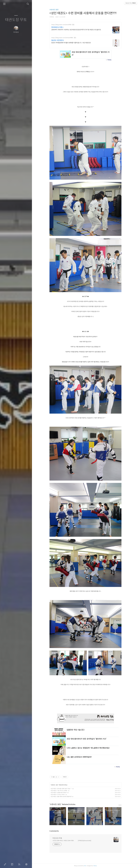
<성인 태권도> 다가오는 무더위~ (58, 795)
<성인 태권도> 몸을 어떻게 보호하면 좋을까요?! (61, 797)
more (120, 805)
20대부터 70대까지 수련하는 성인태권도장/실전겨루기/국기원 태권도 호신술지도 (76, 30)
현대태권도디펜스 (57, 27)
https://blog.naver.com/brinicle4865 (62, 38)
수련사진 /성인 (54, 10)
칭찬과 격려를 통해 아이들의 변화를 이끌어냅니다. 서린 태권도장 (71, 43)
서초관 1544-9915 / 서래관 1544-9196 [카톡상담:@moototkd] (72, 841)
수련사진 (53, 785)
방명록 (13, 864)
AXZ (85, 866)
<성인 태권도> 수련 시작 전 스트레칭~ (59, 791)
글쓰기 (5, 864)
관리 (27, 864)
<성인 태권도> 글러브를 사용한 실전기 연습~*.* (61, 789)
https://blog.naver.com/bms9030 (61, 25)
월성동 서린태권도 (58, 40)
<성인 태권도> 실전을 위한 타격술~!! (59, 793)
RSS (20, 864)
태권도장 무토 (16, 20)
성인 (57, 785)
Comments (54, 831)
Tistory (95, 866)
